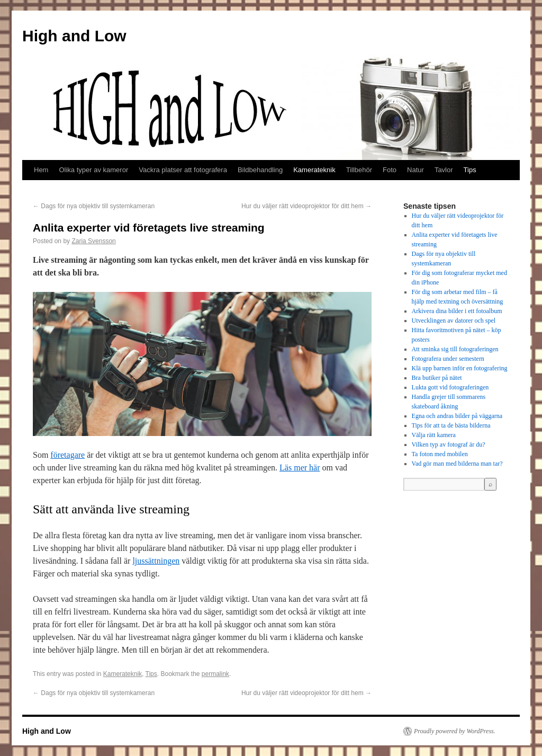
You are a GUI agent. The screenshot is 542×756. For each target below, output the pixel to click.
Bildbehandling (260, 170)
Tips (470, 170)
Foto (390, 170)
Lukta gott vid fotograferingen (450, 387)
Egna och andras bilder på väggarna (457, 416)
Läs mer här (300, 468)
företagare (67, 455)
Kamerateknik (314, 170)
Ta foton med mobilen (440, 454)
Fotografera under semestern (448, 359)
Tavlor (444, 170)
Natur (415, 170)
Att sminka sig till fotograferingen (455, 349)
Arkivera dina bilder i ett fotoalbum (457, 311)
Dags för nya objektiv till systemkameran (94, 206)
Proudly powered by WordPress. (455, 731)
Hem (41, 170)
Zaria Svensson (93, 241)
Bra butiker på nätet (437, 378)
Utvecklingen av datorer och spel (454, 321)
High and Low (74, 36)
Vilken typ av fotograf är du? (449, 444)
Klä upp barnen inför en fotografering (460, 368)
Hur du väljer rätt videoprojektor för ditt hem (306, 206)
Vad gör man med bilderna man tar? (457, 464)
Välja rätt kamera (434, 435)
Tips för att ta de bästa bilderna (451, 425)
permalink (215, 674)
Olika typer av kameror (93, 170)
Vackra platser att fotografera (183, 170)
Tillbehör (359, 170)
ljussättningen (156, 561)
